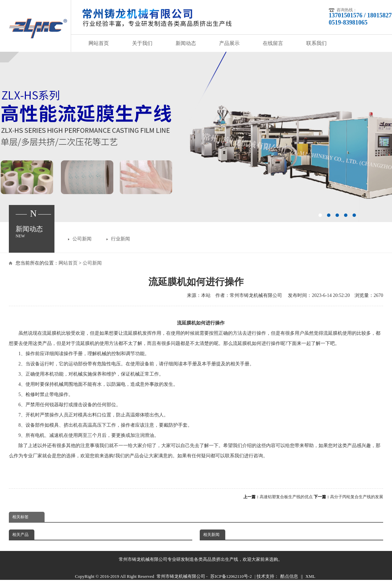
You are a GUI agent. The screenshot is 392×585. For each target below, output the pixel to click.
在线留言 (273, 43)
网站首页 (99, 43)
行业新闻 (120, 239)
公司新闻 (82, 239)
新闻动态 (186, 43)
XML (311, 576)
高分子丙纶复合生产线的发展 (357, 497)
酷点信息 (289, 576)
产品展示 (229, 43)
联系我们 (316, 43)
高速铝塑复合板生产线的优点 (286, 497)
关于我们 (142, 43)
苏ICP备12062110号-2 (231, 576)
